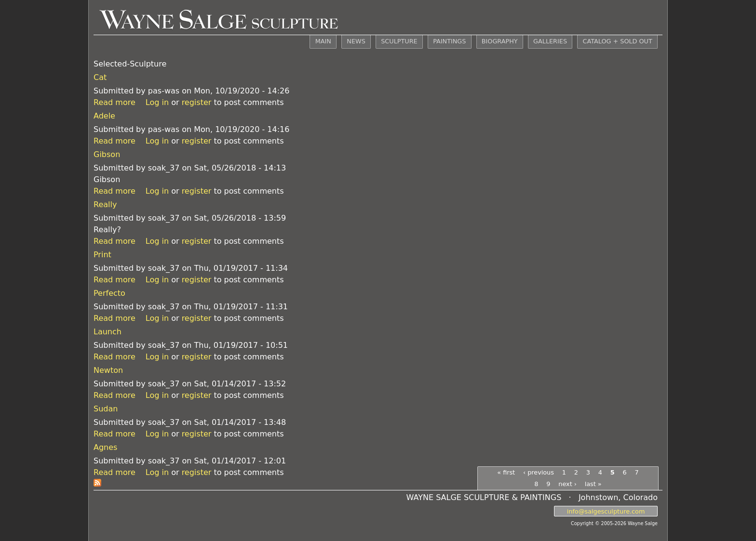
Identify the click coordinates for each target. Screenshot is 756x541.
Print (102, 255)
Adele (104, 116)
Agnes (105, 447)
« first (506, 472)
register (197, 102)
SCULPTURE (399, 41)
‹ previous (539, 472)
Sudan (106, 409)
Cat (100, 77)
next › (567, 484)
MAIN (323, 41)
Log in (157, 102)
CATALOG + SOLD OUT (617, 41)
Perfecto (109, 293)
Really (105, 205)
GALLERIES (550, 41)
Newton (108, 370)
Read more (115, 102)
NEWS (356, 41)
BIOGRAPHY (500, 41)
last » (593, 484)
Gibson (107, 154)
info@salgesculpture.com (606, 511)
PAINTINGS (449, 41)
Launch (108, 332)
